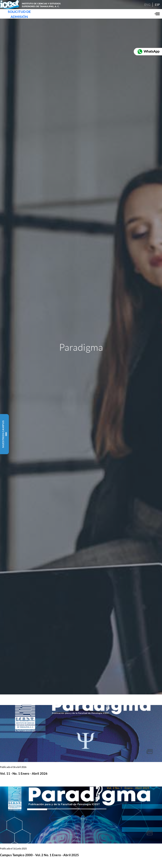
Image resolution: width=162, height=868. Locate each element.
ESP (151, 8)
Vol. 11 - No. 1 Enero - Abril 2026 (24, 773)
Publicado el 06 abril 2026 (13, 767)
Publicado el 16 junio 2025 (13, 848)
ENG (141, 8)
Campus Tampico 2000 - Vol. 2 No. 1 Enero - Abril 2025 (39, 855)
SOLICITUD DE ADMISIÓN (24, 22)
